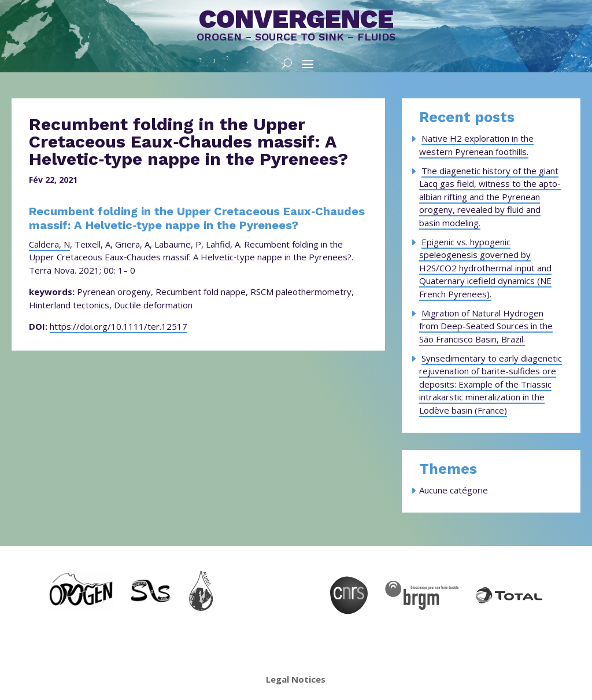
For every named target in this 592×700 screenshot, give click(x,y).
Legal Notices (296, 679)
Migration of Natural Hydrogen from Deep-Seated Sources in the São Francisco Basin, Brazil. (486, 326)
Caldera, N (49, 244)
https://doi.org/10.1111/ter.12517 (119, 326)
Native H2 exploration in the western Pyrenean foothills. (476, 145)
